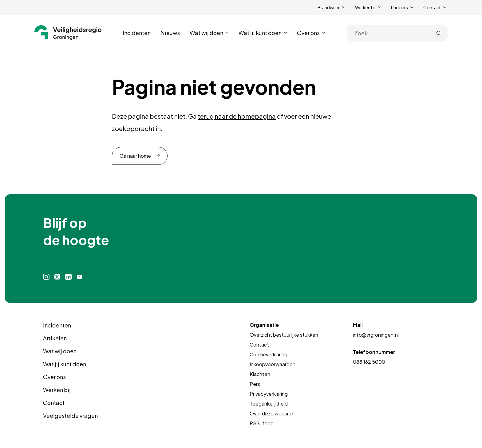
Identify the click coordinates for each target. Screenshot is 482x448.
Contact (54, 403)
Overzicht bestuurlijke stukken (284, 335)
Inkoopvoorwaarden (273, 364)
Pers (255, 384)
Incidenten (137, 33)
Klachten (260, 374)
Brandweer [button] (329, 7)
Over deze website (271, 413)
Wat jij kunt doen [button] (260, 33)
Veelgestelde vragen (70, 416)
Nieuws (170, 33)
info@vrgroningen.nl (376, 335)
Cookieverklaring (269, 354)
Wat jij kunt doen (65, 364)
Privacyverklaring (269, 394)
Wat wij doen (60, 351)
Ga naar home (135, 156)
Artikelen (55, 338)
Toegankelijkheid (269, 404)
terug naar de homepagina (237, 116)
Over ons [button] (308, 33)
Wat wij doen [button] (206, 33)
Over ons (54, 377)
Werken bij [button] (365, 7)
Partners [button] (399, 7)
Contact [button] (432, 7)
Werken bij (57, 390)
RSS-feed (262, 423)
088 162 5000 (369, 362)
